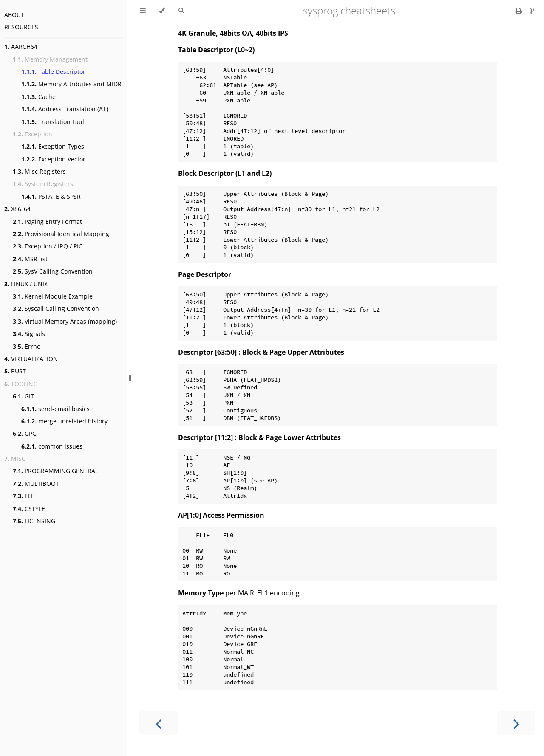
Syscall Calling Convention (56, 309)
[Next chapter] (516, 723)
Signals (29, 334)
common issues (52, 446)
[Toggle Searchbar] (181, 11)
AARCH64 (21, 47)
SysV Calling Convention (53, 271)
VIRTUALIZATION (31, 359)
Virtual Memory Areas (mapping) (65, 321)
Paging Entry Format (47, 221)
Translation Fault (54, 122)
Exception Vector (53, 159)
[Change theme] (162, 11)
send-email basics (55, 409)
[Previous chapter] (159, 723)
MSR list (30, 259)
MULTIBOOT (36, 484)
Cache (38, 97)
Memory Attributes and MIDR (71, 84)
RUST (15, 371)
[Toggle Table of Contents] (143, 11)
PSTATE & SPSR (51, 196)
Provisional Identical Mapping (61, 234)
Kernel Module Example (53, 296)
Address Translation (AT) (65, 109)
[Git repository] (532, 11)
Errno (27, 346)
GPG (25, 433)
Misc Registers (39, 171)
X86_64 (17, 209)
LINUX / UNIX (26, 284)
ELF (23, 496)
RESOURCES (21, 27)
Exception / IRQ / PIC (48, 246)
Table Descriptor (53, 72)
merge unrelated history (64, 421)
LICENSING (34, 521)
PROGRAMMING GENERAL (55, 471)
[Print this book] (520, 11)
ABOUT (14, 15)
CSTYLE (29, 509)
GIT (23, 396)
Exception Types (53, 146)
